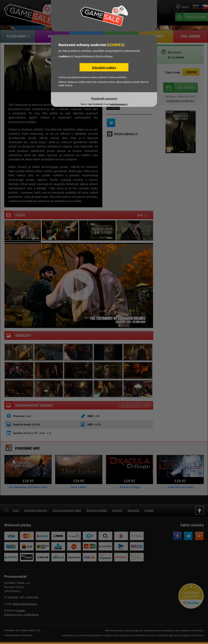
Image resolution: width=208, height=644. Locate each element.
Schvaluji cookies (104, 67)
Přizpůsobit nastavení (104, 98)
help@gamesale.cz (119, 104)
